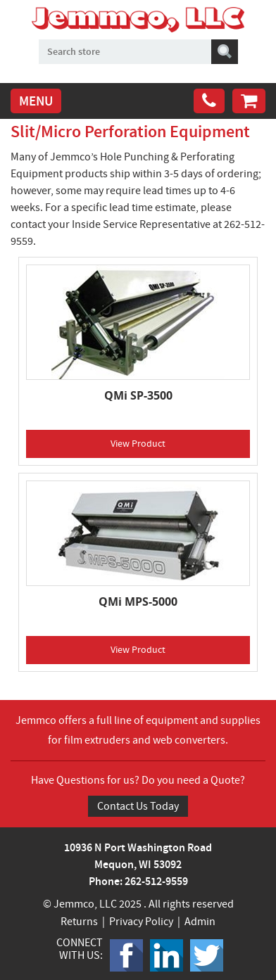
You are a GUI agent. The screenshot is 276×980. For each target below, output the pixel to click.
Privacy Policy (141, 922)
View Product (138, 443)
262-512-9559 (156, 881)
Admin (200, 922)
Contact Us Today (138, 806)
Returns (79, 922)
